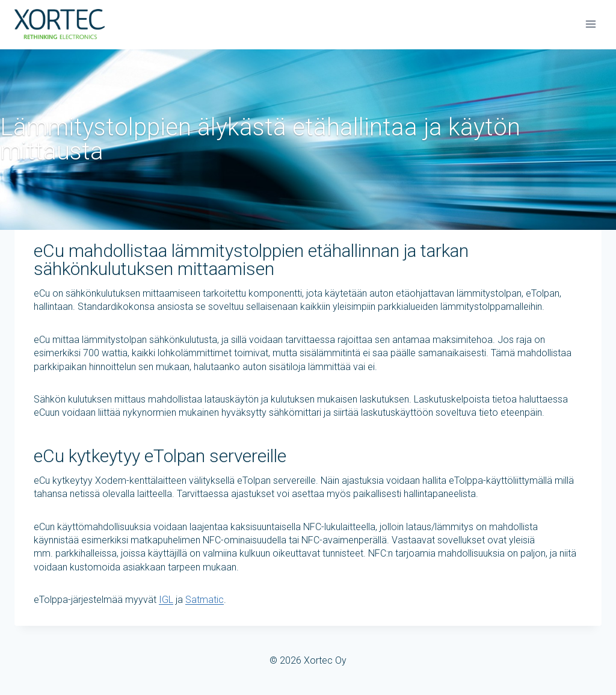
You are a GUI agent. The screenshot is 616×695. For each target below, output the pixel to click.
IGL (166, 600)
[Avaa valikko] (590, 24)
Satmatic (205, 600)
